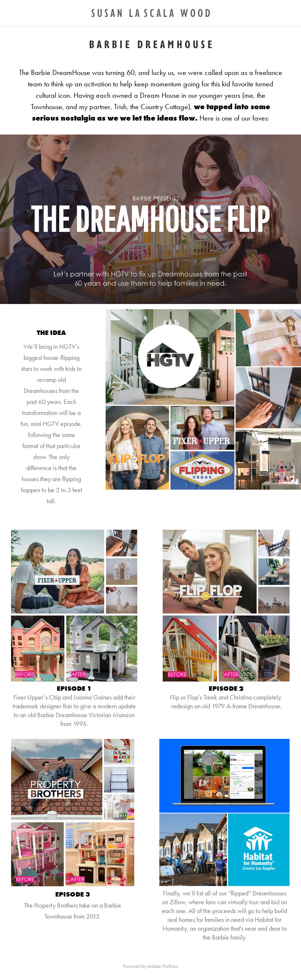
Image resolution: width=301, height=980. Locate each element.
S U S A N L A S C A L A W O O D (151, 13)
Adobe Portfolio (163, 966)
